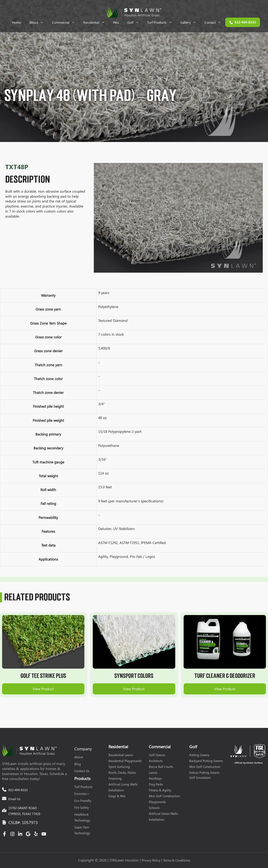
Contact (215, 22)
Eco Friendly (83, 801)
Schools (154, 808)
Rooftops (155, 778)
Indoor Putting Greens (204, 773)
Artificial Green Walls (163, 814)
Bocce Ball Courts (161, 767)
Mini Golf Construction (164, 796)
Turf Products (162, 22)
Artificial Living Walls (123, 784)
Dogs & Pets (117, 796)
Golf (135, 22)
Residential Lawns (121, 755)
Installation (116, 790)
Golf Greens (157, 755)
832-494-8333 (18, 790)
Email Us (14, 799)
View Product (43, 689)
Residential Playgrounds (125, 761)
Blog (78, 764)
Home (17, 22)
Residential (96, 22)
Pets (116, 22)
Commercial (66, 22)
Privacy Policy (151, 860)
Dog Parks (156, 784)
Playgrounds (157, 802)
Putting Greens (199, 755)
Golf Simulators (200, 778)
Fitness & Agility (160, 790)
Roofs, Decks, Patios (122, 773)
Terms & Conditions (177, 860)
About (39, 22)
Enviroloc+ (82, 794)
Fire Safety (82, 807)
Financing (115, 778)
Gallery (190, 22)
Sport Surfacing (119, 767)
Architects (156, 761)
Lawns (153, 773)
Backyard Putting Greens (206, 761)
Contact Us (82, 771)
